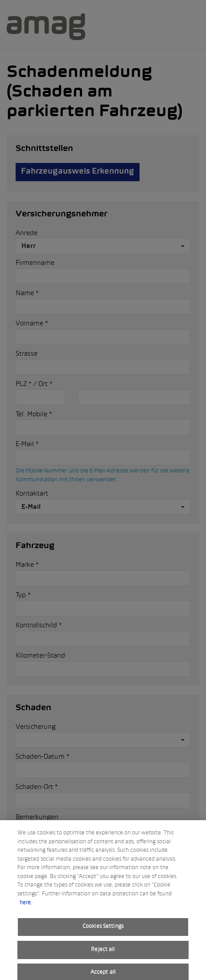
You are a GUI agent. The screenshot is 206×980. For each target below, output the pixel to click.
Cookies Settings (103, 931)
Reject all (103, 954)
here (25, 907)
